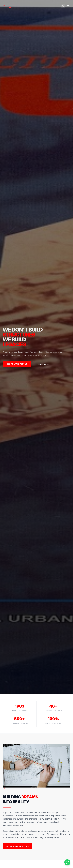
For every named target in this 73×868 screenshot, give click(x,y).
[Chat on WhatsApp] (67, 862)
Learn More (43, 364)
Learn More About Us (17, 846)
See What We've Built (17, 364)
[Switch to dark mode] (63, 6)
